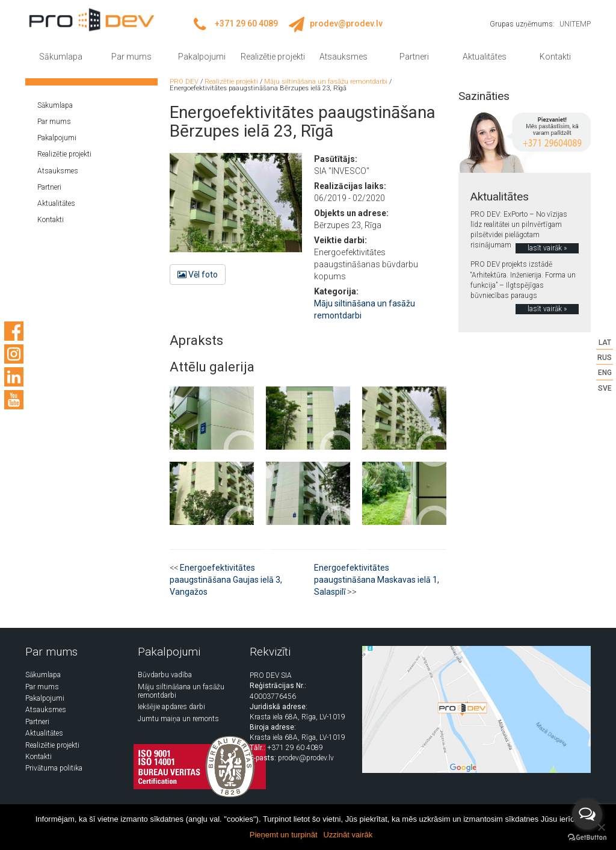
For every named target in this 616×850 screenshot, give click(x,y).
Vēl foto (198, 275)
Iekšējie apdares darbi (171, 707)
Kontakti (555, 57)
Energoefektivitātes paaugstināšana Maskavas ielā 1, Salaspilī (377, 580)
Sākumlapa (61, 57)
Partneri (414, 57)
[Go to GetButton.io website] (587, 838)
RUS (605, 358)
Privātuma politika (54, 768)
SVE (605, 388)
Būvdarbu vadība (165, 675)
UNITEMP (575, 24)
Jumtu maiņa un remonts (178, 719)
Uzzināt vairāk (348, 835)
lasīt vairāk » (547, 248)
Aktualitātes (485, 57)
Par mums (131, 57)
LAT (605, 343)
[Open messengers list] (587, 814)
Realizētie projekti (273, 57)
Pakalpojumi (202, 57)
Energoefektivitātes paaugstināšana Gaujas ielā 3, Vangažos (226, 580)
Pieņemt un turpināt (284, 835)
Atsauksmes (343, 57)
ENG (605, 373)
